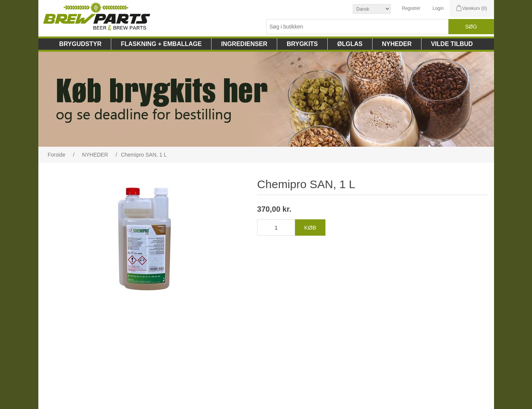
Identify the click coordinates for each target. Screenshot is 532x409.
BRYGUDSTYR (80, 44)
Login (438, 8)
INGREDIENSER (244, 44)
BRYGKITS (302, 44)
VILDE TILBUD (452, 44)
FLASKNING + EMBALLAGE (161, 44)
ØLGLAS (350, 44)
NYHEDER (397, 44)
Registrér (411, 8)
